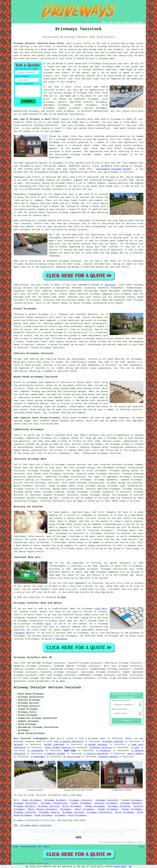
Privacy (142, 847)
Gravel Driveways (132, 800)
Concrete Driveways (106, 803)
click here (101, 609)
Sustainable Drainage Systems (114, 169)
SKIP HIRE (70, 751)
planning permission (108, 125)
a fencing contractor (96, 754)
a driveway (101, 46)
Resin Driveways (85, 809)
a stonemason (36, 751)
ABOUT (118, 22)
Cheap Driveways (31, 800)
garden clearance (54, 745)
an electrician (72, 757)
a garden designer (96, 745)
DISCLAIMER (137, 22)
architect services (101, 748)
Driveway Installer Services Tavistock (47, 688)
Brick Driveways (72, 806)
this (69, 621)
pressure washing (108, 757)
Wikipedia (62, 639)
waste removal (135, 754)
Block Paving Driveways (43, 809)
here (48, 624)
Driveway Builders (55, 800)
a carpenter (104, 751)
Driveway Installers (26, 803)
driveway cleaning (113, 742)
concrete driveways (95, 108)
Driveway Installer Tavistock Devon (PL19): (39, 43)
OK (130, 866)
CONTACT (127, 22)
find (22, 663)
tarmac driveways (86, 105)
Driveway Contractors (100, 812)
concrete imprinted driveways (103, 489)
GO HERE (62, 597)
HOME (103, 22)
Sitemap (15, 847)
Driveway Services (49, 806)
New (40, 847)
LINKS (110, 22)
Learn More (120, 866)
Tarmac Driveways (81, 803)
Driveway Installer (81, 800)
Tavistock (110, 285)
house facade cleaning (58, 748)
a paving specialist (72, 742)
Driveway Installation (54, 803)
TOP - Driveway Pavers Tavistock (33, 825)
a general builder (55, 754)
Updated (46, 847)
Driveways (108, 67)
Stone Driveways (43, 815)
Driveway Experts (49, 812)
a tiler (135, 748)
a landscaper (38, 757)
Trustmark (19, 633)
